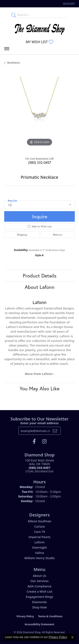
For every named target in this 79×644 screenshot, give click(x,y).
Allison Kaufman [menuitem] (39, 521)
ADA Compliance (40, 586)
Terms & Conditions (50, 616)
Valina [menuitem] (40, 553)
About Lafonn (40, 287)
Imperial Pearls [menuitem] (40, 537)
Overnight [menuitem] (40, 547)
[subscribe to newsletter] (55, 431)
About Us (39, 576)
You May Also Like (39, 388)
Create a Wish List (39, 591)
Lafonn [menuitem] (40, 542)
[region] (39, 112)
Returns (58, 235)
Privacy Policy (25, 616)
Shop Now (40, 607)
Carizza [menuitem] (39, 526)
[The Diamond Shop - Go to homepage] (40, 28)
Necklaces (14, 63)
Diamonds (40, 602)
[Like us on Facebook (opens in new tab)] (34, 441)
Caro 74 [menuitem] (39, 532)
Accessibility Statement (39, 624)
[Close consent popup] (72, 637)
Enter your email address (39, 423)
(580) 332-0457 (40, 162)
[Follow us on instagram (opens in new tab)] (44, 441)
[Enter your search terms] (42, 15)
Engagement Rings (39, 597)
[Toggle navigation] (7, 50)
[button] (68, 4)
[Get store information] (39, 471)
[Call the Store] (39, 468)
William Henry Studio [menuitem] (39, 558)
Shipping (22, 235)
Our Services (39, 581)
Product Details (40, 276)
